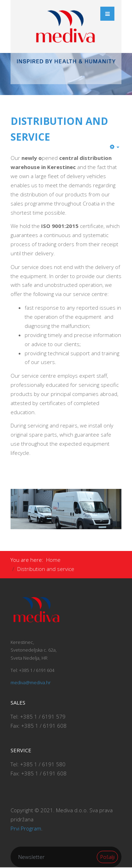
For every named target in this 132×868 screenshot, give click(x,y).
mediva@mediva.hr (31, 682)
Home (53, 560)
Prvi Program (26, 828)
